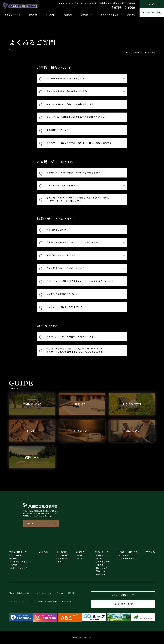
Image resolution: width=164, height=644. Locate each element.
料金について (102, 568)
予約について (102, 571)
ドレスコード (102, 565)
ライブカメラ (67, 602)
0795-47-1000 (125, 7)
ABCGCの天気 (36, 602)
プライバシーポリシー (17, 602)
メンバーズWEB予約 (152, 12)
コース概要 (62, 555)
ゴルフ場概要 (113, 3)
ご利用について (103, 555)
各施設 (80, 555)
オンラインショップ (88, 3)
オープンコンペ (125, 555)
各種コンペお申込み (110, 15)
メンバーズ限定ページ (123, 595)
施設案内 (68, 15)
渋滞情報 (51, 602)
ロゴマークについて (19, 568)
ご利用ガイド (86, 15)
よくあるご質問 (150, 53)
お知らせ (33, 15)
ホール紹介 (62, 558)
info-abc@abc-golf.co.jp (41, 516)
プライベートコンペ (127, 558)
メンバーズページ (152, 4)
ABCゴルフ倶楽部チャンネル (68, 3)
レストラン (82, 558)
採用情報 (132, 3)
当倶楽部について (13, 15)
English (102, 3)
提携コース (101, 574)
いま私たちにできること (21, 562)
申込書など (101, 558)
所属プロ (62, 562)
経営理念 (123, 3)
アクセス (131, 15)
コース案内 (50, 15)
